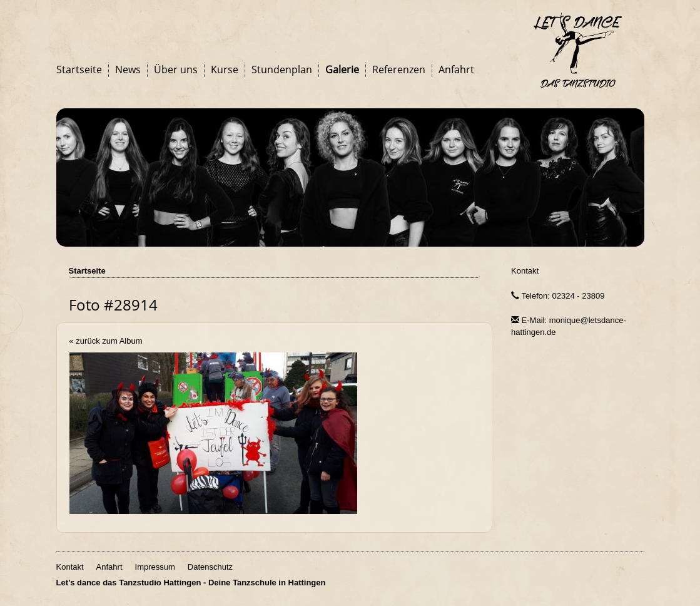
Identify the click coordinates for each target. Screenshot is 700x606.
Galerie (342, 69)
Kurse (225, 69)
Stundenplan (282, 69)
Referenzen (399, 69)
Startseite (79, 69)
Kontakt (525, 271)
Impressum (155, 567)
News (128, 69)
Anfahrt (456, 69)
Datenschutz (210, 567)
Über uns (176, 69)
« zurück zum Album (106, 341)
